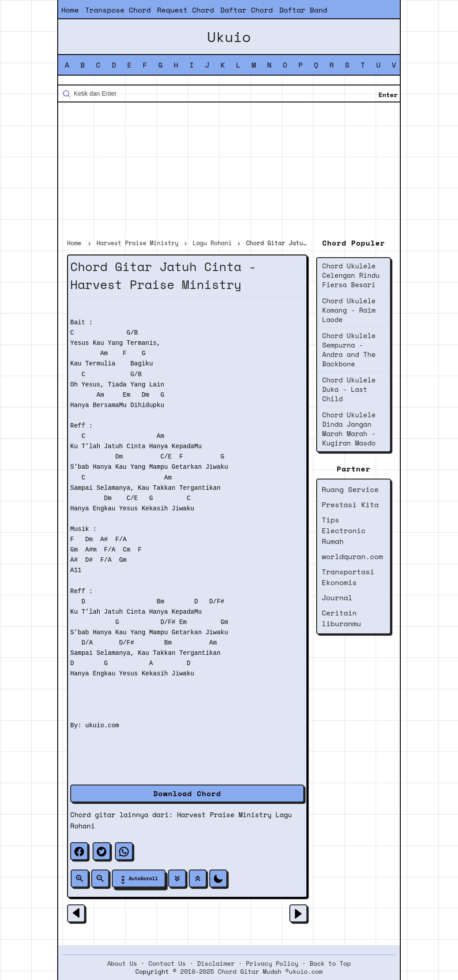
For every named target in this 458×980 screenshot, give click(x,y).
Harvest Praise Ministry (224, 815)
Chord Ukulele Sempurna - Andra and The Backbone (349, 350)
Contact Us (167, 963)
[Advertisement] (229, 172)
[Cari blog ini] (229, 93)
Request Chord (185, 10)
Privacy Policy (272, 963)
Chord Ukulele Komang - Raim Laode (349, 310)
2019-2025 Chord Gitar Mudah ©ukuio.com (251, 972)
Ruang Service (350, 489)
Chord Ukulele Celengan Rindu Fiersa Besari (351, 275)
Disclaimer (216, 963)
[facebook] (79, 851)
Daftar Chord (246, 10)
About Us (122, 963)
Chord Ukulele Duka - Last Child (349, 389)
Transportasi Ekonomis (348, 577)
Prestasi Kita (350, 505)
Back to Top (330, 963)
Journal (337, 598)
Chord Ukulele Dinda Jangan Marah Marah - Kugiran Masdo (349, 429)
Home (70, 10)
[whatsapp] (124, 851)
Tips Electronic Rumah (343, 530)
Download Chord (187, 793)
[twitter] (102, 851)
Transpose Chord (118, 10)
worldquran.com (352, 556)
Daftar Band (303, 10)
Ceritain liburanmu (341, 618)
